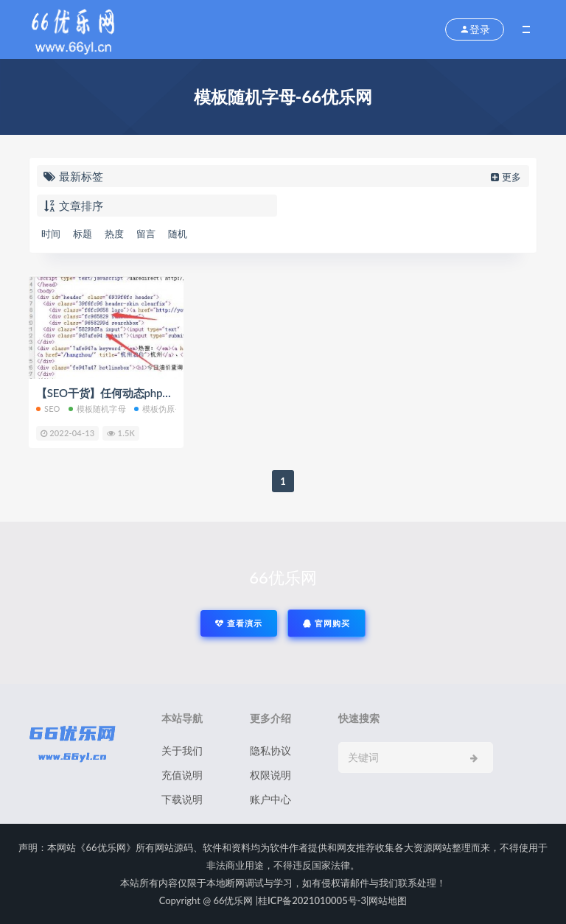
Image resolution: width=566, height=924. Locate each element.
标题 (83, 234)
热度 (114, 234)
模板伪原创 (159, 409)
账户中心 (270, 799)
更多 (504, 177)
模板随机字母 (97, 409)
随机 (178, 234)
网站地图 (388, 900)
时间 (51, 234)
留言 (146, 234)
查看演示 (239, 623)
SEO (48, 409)
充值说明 (182, 775)
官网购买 (326, 623)
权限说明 (270, 775)
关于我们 (182, 750)
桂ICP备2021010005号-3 (312, 900)
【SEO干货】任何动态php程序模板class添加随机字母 (165, 393)
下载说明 (182, 799)
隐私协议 (270, 750)
